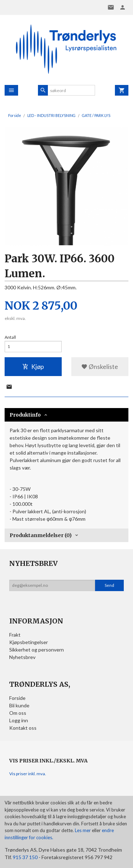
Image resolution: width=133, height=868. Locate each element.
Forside (15, 116)
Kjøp (33, 367)
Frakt (15, 635)
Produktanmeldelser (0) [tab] (41, 535)
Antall (10, 337)
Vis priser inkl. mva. (28, 774)
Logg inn (19, 720)
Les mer (83, 830)
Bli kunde (19, 705)
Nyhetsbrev (22, 657)
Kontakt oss (23, 728)
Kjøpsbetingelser (29, 642)
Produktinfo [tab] (25, 415)
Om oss (18, 713)
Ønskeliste (100, 367)
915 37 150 (25, 857)
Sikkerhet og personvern (37, 650)
